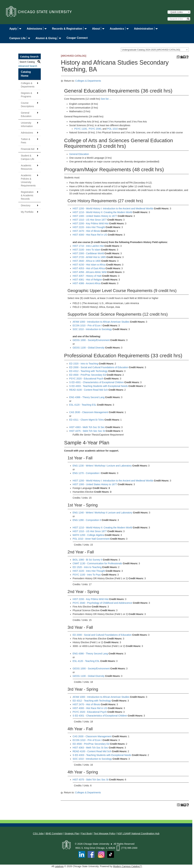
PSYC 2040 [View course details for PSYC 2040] (95, 129)
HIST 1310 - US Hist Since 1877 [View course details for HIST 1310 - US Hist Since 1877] (90, 220)
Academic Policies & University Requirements (28, 180)
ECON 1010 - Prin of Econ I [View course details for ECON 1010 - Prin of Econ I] (87, 325)
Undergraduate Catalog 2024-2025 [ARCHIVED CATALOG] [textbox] (151, 50)
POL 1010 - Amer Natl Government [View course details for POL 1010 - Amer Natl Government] (91, 539)
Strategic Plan (72, 833)
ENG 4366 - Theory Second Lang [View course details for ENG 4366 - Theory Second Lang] (87, 397)
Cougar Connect (77, 38)
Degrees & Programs (27, 95)
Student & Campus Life (28, 157)
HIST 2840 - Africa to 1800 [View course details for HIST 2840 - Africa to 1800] (87, 261)
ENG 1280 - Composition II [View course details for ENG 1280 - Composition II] (87, 520)
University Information (27, 124)
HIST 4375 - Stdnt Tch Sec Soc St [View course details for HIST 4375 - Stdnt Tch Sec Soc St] (87, 431)
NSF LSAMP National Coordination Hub (138, 833)
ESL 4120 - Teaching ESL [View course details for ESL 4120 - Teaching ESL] (83, 405)
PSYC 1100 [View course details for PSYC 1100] (81, 129)
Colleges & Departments (28, 85)
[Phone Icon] (118, 848)
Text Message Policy (105, 833)
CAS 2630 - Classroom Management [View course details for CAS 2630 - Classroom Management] (89, 412)
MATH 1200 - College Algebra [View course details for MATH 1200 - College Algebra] (88, 535)
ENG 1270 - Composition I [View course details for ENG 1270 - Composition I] (87, 473)
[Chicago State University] (39, 11)
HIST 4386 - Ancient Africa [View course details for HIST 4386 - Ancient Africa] (87, 283)
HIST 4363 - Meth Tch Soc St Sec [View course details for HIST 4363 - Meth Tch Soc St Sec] (87, 427)
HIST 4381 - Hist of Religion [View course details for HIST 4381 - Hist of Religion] (87, 280)
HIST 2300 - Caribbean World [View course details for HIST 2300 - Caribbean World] (88, 253)
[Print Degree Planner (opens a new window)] (178, 57)
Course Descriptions (27, 105)
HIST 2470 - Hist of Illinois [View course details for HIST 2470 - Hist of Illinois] (86, 231)
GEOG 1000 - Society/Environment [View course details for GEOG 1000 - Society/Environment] (91, 340)
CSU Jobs (38, 833)
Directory (26, 205)
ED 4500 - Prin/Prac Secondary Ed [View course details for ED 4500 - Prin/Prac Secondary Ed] (88, 375)
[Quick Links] (179, 12)
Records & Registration (67, 29)
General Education (26, 114)
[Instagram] (102, 854)
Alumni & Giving (46, 38)
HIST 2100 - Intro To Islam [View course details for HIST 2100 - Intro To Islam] (87, 250)
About (96, 29)
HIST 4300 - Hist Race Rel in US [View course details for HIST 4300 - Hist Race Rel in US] (90, 235)
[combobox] (155, 50)
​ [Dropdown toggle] (20, 29)
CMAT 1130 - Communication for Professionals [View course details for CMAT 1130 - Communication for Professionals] (97, 563)
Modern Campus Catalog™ (128, 866)
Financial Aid (28, 149)
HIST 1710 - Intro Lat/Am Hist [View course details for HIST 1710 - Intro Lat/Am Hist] (88, 246)
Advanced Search (28, 66)
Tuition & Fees (26, 141)
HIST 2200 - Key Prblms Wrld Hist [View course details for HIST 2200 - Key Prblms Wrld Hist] (91, 223)
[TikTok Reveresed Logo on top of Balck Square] (111, 854)
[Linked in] (82, 854)
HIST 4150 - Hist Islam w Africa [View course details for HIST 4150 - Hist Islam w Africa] (89, 265)
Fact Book (87, 833)
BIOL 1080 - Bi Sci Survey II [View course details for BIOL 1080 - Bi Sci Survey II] (87, 560)
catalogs (59, 866)
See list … (106, 99)
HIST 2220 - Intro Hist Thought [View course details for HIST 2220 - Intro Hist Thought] (89, 227)
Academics (117, 29)
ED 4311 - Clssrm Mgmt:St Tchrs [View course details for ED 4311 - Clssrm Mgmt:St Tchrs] (87, 420)
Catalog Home (26, 74)
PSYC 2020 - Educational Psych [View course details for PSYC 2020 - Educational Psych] (86, 379)
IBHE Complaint (54, 833)
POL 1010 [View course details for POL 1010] (113, 129)
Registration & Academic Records (27, 195)
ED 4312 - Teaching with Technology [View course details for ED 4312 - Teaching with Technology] (89, 371)
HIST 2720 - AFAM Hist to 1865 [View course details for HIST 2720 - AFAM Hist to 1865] (89, 257)
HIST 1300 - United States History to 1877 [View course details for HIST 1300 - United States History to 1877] (95, 216)
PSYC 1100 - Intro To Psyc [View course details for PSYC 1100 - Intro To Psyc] (87, 575)
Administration (144, 29)
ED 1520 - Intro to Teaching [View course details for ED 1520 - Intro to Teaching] (84, 364)
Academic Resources (27, 167)
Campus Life (17, 38)
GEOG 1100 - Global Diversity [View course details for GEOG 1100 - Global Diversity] (89, 348)
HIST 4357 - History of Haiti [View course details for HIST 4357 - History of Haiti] (87, 276)
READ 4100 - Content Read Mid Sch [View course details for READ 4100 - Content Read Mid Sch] (89, 390)
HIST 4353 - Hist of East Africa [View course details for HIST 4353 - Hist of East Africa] (89, 268)
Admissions (34, 29)
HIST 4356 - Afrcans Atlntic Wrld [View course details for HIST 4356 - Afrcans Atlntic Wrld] (90, 272)
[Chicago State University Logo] (66, 844)
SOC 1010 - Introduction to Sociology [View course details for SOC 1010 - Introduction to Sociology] (92, 329)
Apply (13, 29)
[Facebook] (91, 854)
